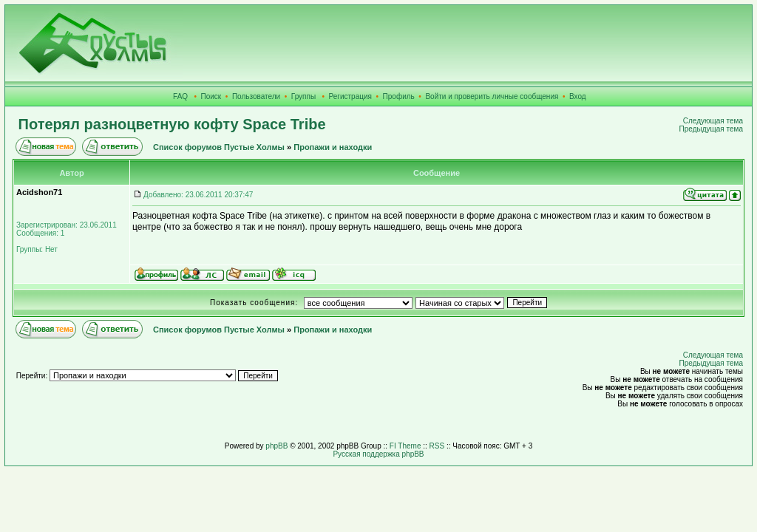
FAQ (180, 96)
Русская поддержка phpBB (378, 454)
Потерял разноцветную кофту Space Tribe (172, 124)
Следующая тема (713, 121)
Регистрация (350, 96)
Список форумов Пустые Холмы (219, 147)
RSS (437, 446)
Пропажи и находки (333, 147)
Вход (578, 96)
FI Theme (405, 446)
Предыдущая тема (711, 129)
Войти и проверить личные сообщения (492, 96)
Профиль (399, 96)
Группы (303, 96)
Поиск (211, 96)
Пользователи (256, 96)
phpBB (276, 446)
